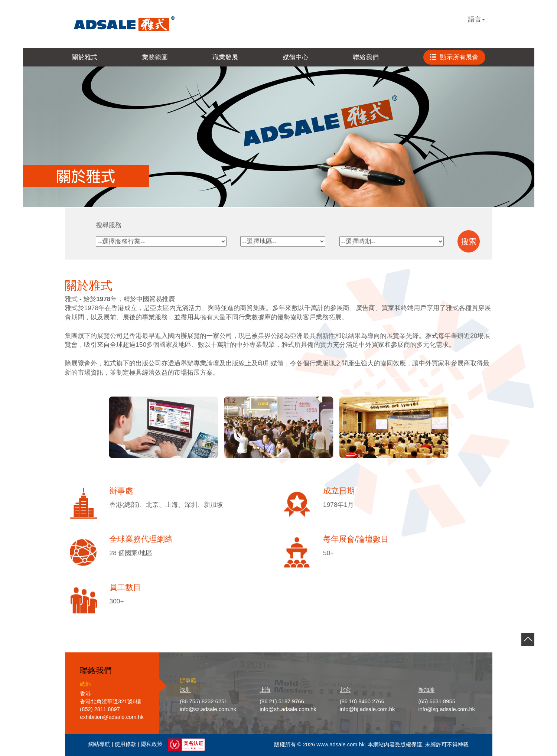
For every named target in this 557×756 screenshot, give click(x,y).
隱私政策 (152, 744)
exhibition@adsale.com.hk (112, 717)
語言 (477, 19)
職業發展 (225, 57)
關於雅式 (84, 57)
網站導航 (99, 744)
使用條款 (126, 744)
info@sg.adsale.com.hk (447, 709)
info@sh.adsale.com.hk (288, 709)
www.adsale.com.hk (341, 744)
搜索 (469, 242)
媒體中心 (295, 57)
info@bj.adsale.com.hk (367, 709)
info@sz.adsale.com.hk (208, 709)
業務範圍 (155, 57)
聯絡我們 (366, 57)
